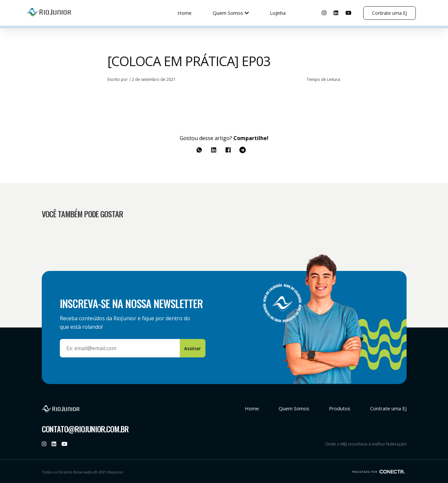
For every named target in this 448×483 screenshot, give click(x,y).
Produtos (340, 408)
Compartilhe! (251, 138)
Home (185, 13)
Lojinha (278, 13)
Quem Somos (231, 13)
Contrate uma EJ (389, 13)
